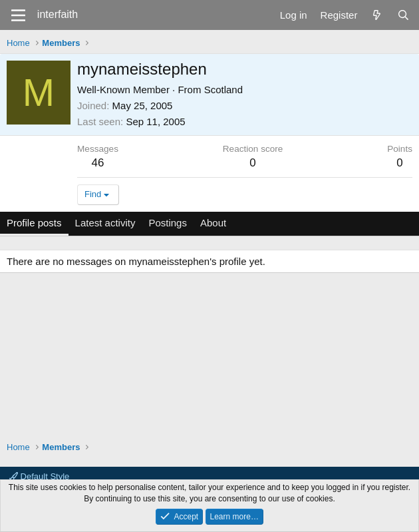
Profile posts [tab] (34, 223)
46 (98, 163)
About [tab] (213, 223)
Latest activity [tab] (105, 223)
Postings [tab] (168, 223)
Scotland (223, 90)
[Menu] (18, 15)
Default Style (39, 476)
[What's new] (377, 15)
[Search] (403, 15)
